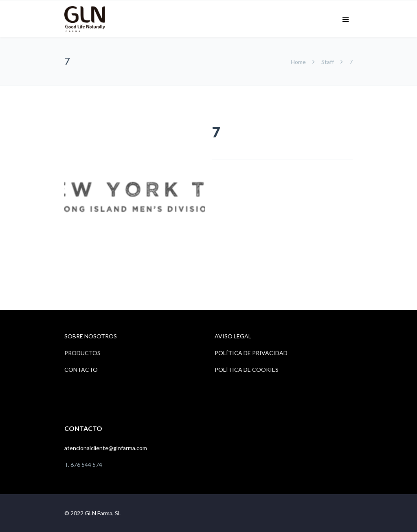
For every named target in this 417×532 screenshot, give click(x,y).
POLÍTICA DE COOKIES (247, 370)
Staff (328, 62)
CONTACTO (81, 370)
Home (299, 62)
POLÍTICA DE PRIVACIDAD (251, 353)
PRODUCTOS (82, 353)
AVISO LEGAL (233, 336)
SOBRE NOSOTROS (91, 336)
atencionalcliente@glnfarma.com (106, 448)
